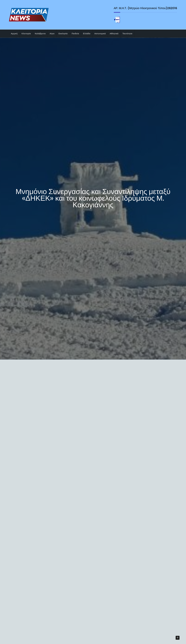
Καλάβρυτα (40, 34)
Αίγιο (52, 34)
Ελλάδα (87, 34)
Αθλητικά (114, 34)
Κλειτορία (26, 34)
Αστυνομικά (100, 34)
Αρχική (14, 34)
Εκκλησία (63, 34)
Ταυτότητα (127, 34)
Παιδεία (75, 34)
